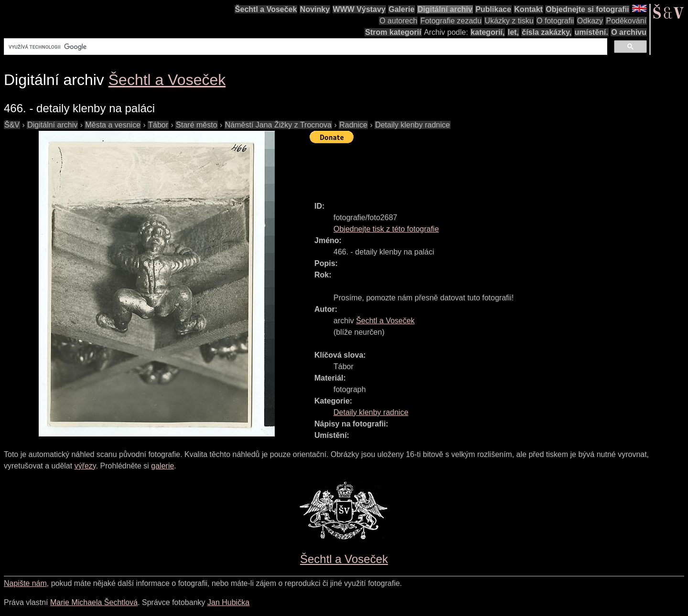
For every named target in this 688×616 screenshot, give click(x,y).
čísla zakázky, (547, 32)
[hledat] (305, 47)
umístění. (591, 32)
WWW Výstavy (359, 9)
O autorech (398, 21)
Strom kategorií (393, 32)
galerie (162, 466)
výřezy (85, 466)
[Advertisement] (484, 168)
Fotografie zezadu (451, 21)
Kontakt (528, 9)
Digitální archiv (445, 9)
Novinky (315, 9)
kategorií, (488, 32)
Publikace (493, 9)
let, (513, 32)
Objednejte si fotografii (587, 9)
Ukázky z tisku (509, 21)
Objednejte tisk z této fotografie (386, 229)
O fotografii (555, 21)
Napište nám (25, 583)
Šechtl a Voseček (266, 9)
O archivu (629, 32)
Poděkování (626, 21)
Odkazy (590, 21)
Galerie (401, 9)
